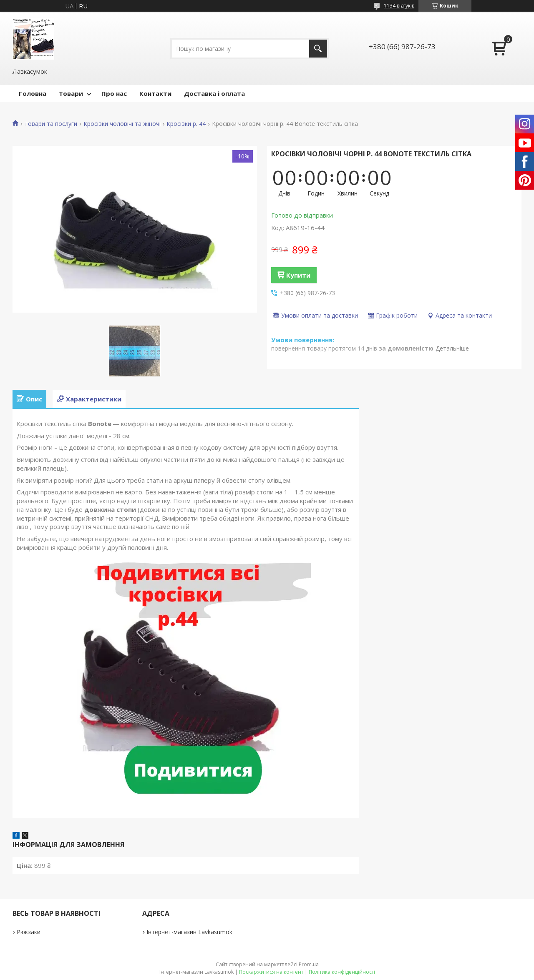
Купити (298, 275)
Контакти (155, 93)
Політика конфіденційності (342, 972)
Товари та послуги (51, 124)
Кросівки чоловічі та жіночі (122, 124)
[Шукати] (318, 49)
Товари (71, 93)
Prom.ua (309, 964)
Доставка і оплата (214, 93)
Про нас (114, 93)
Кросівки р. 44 (186, 124)
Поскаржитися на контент (271, 972)
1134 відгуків (399, 6)
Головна (33, 93)
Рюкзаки (29, 932)
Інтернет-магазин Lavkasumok (189, 932)
